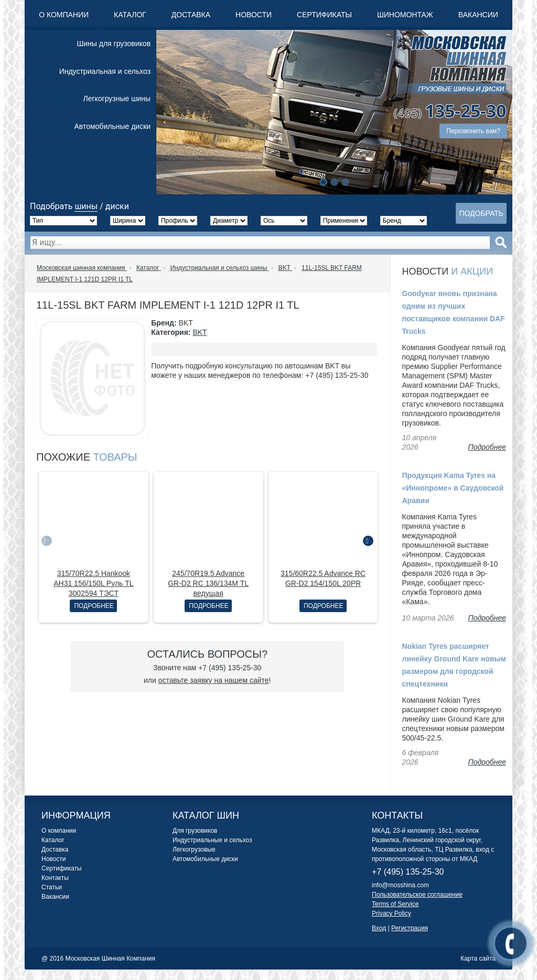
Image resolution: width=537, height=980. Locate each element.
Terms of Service (395, 904)
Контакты (55, 878)
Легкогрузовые (194, 850)
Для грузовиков (195, 831)
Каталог (130, 15)
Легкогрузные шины (117, 99)
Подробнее (94, 606)
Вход (379, 928)
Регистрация (410, 928)
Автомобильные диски (112, 126)
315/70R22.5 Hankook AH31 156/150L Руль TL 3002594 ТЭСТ (93, 583)
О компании (64, 15)
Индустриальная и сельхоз (105, 71)
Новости (254, 15)
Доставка (191, 15)
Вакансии (478, 15)
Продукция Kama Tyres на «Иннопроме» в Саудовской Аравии (453, 488)
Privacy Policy (391, 913)
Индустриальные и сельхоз (212, 840)
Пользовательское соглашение (417, 895)
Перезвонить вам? (473, 131)
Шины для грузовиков (114, 43)
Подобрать (481, 213)
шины (86, 206)
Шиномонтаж (405, 15)
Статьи (52, 887)
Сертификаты (324, 15)
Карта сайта (478, 959)
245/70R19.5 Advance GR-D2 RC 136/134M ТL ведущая (208, 583)
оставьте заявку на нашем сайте (214, 680)
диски (117, 206)
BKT (200, 332)
